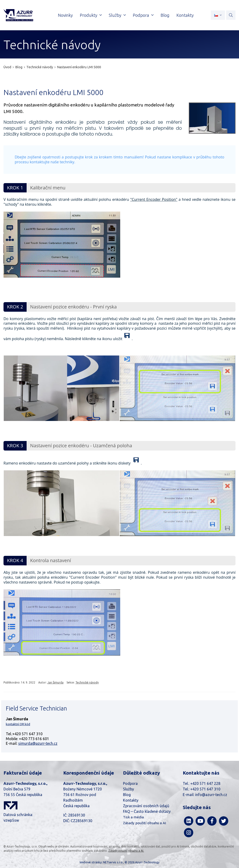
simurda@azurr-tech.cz (38, 743)
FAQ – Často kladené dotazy (147, 811)
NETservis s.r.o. (113, 862)
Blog (19, 67)
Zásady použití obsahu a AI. (126, 851)
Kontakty (131, 800)
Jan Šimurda (55, 682)
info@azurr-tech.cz (211, 795)
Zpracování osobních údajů (146, 806)
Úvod (7, 67)
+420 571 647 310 (205, 789)
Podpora (130, 783)
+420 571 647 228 (205, 783)
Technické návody (40, 67)
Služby (128, 789)
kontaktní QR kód (18, 724)
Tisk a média (133, 817)
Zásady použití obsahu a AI (144, 823)
